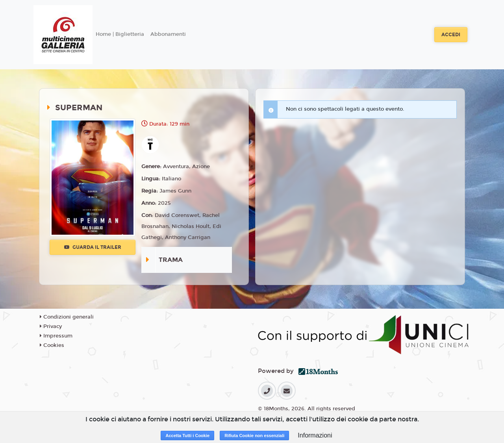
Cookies (52, 345)
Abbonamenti (168, 34)
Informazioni (315, 435)
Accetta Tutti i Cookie (187, 436)
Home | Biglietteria (120, 34)
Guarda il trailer (93, 247)
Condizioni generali (67, 317)
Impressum (56, 336)
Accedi (451, 35)
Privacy (51, 326)
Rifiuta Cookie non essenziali (254, 436)
